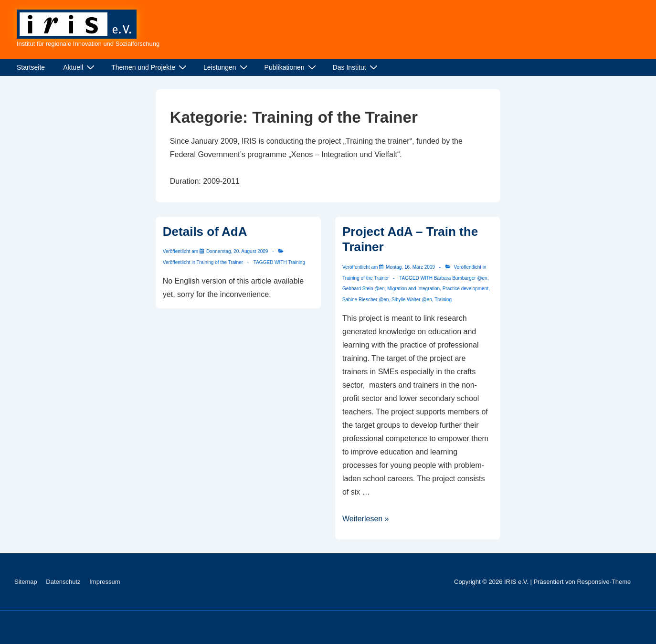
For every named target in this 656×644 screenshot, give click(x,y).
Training (296, 262)
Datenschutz (63, 582)
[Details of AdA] (237, 251)
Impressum (105, 582)
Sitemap (26, 582)
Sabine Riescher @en (365, 300)
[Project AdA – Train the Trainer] (410, 267)
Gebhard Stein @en (364, 289)
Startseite (31, 67)
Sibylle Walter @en (412, 300)
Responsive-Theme (604, 582)
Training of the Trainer (220, 262)
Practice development (466, 289)
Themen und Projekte (150, 67)
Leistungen (227, 67)
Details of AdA (205, 232)
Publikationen (291, 67)
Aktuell (80, 67)
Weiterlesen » (366, 519)
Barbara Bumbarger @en (461, 278)
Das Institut (356, 67)
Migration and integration (413, 289)
